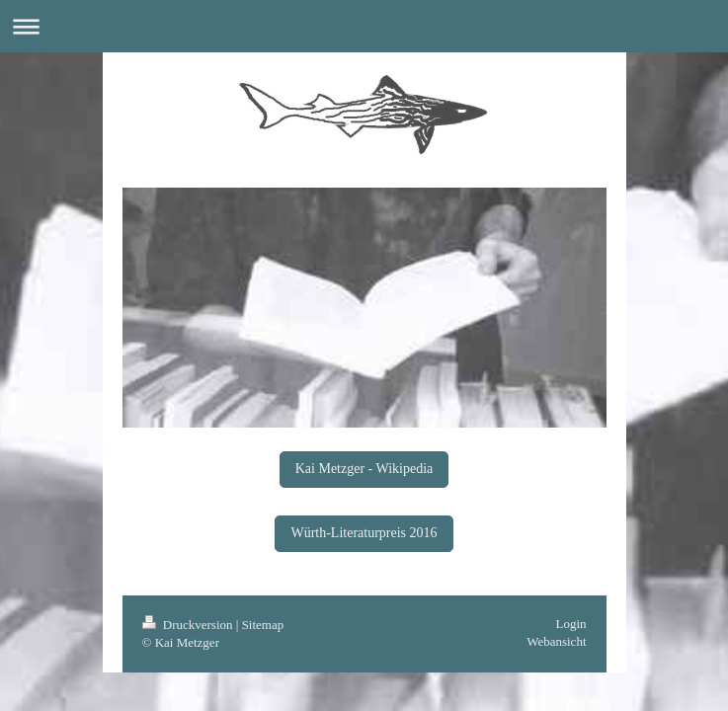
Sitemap (263, 625)
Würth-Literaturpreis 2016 (364, 533)
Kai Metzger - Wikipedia (364, 469)
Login (570, 624)
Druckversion (189, 625)
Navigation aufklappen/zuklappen (364, 26)
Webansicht (556, 641)
